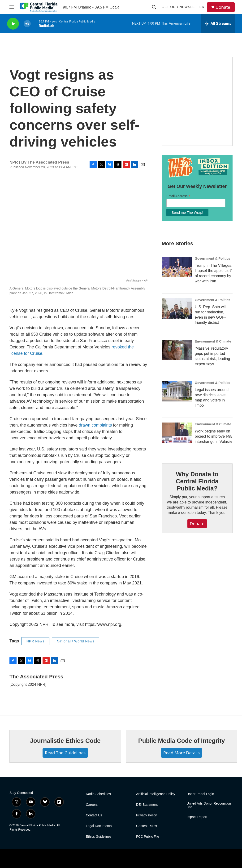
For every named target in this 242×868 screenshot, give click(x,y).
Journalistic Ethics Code (65, 741)
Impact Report (197, 817)
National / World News (76, 641)
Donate (223, 7)
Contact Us (94, 815)
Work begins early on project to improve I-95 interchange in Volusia (214, 436)
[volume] (27, 24)
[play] (13, 24)
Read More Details (181, 753)
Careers (92, 805)
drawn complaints (95, 425)
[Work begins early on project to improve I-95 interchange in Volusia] (177, 433)
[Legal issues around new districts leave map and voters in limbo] (177, 391)
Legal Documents (99, 826)
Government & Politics (212, 258)
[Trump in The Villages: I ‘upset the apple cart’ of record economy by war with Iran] (177, 267)
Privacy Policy (146, 815)
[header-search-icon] (154, 7)
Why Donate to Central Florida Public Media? (197, 481)
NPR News (35, 641)
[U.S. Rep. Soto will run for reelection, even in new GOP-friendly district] (177, 308)
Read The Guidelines (65, 753)
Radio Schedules (98, 794)
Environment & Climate (213, 341)
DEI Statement (147, 805)
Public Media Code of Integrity (182, 741)
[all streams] (218, 24)
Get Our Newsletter (183, 7)
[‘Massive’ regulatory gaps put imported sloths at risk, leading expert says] (177, 350)
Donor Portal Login (200, 794)
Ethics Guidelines (99, 837)
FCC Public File (148, 837)
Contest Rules (147, 826)
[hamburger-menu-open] (12, 7)
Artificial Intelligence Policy (156, 794)
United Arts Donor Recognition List (209, 805)
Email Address (178, 196)
